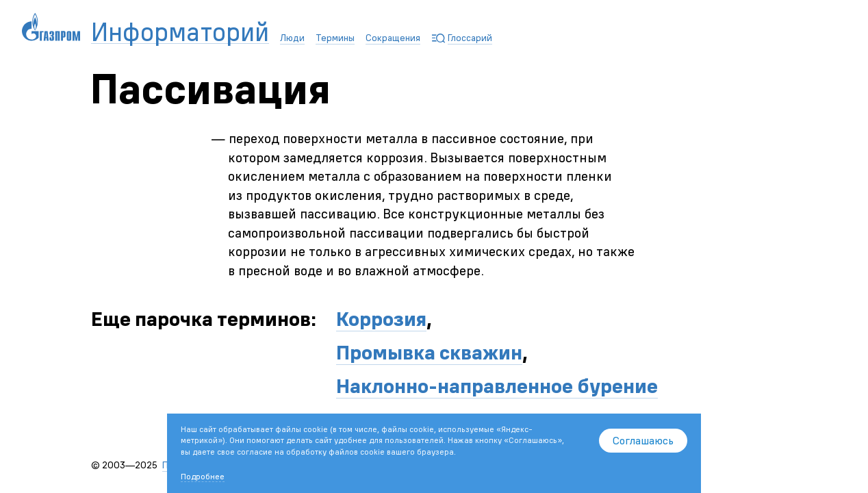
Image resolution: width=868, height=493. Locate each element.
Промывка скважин (429, 352)
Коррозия (381, 319)
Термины (335, 38)
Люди (292, 38)
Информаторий (180, 32)
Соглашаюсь (643, 440)
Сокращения (393, 38)
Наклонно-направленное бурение (497, 386)
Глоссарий (470, 38)
